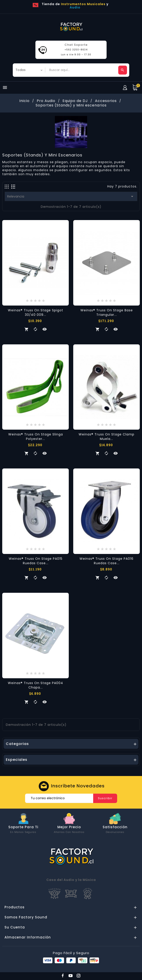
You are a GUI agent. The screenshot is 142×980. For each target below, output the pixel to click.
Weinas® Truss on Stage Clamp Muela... (106, 437)
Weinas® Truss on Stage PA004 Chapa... (35, 685)
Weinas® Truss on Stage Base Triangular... (107, 312)
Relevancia (71, 196)
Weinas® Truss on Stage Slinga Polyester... (36, 437)
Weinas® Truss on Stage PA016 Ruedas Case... (106, 561)
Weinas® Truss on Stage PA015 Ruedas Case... (36, 561)
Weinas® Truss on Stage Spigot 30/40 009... (35, 312)
